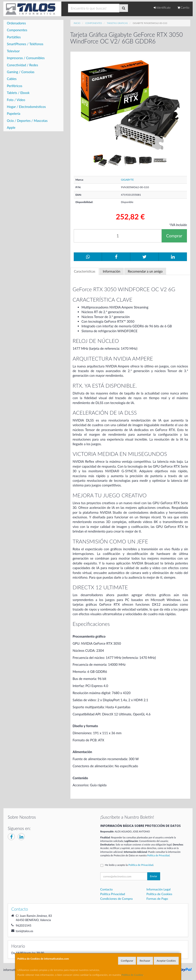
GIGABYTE (127, 180)
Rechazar (145, 961)
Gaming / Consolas (21, 72)
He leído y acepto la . (129, 865)
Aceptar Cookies (166, 961)
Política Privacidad (113, 894)
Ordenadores (16, 23)
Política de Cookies (132, 975)
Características (85, 271)
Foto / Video (16, 100)
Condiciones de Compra (116, 899)
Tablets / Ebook (18, 93)
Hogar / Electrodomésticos (26, 107)
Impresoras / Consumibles (26, 58)
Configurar (127, 961)
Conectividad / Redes (22, 65)
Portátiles (14, 37)
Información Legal (158, 889)
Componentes (17, 30)
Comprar (174, 236)
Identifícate (162, 8)
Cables (12, 79)
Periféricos (15, 86)
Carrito (183, 8)
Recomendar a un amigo (145, 271)
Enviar (154, 876)
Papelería (14, 113)
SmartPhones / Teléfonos (25, 44)
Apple (11, 127)
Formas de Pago (157, 899)
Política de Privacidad (158, 855)
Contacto (107, 889)
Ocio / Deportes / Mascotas (27, 121)
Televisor (13, 51)
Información (112, 271)
